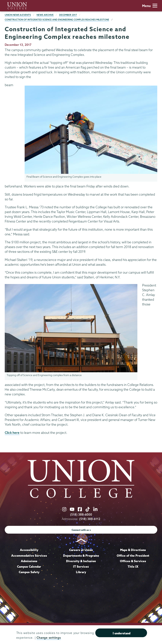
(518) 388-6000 (81, 515)
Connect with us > (81, 530)
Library (81, 572)
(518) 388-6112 (90, 519)
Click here (12, 433)
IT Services (81, 567)
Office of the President (133, 556)
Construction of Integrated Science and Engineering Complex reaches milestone (57, 20)
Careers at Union (81, 550)
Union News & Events (18, 15)
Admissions (29, 561)
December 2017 (68, 15)
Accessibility (29, 550)
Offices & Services (133, 561)
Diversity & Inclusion (81, 561)
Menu (150, 6)
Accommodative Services (29, 556)
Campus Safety (29, 572)
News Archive (45, 15)
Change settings (49, 638)
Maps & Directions (133, 550)
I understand (122, 633)
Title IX (133, 567)
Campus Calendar (29, 567)
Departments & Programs (81, 556)
